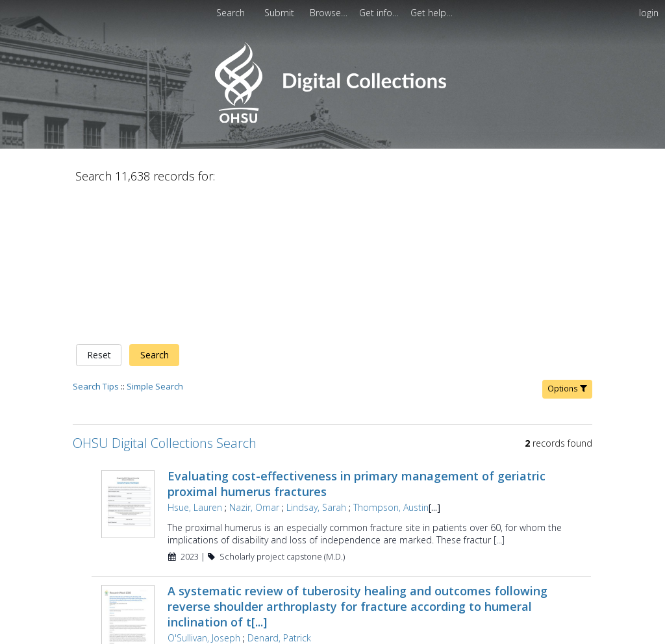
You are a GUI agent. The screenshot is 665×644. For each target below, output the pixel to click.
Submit (281, 13)
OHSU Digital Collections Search (165, 443)
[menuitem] (281, 13)
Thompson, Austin (391, 507)
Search (155, 355)
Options (567, 389)
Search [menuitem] (231, 13)
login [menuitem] (649, 13)
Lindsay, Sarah (316, 507)
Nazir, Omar (254, 507)
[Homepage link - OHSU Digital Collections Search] (332, 120)
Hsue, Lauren (195, 507)
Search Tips (96, 386)
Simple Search (155, 386)
